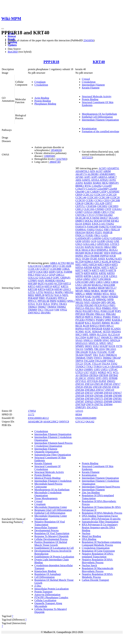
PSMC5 (116, 317)
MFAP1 (79, 291)
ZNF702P (80, 404)
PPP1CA (62, 298)
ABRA (53, 263)
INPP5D (104, 256)
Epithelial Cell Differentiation (97, 117)
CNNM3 (100, 209)
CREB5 (97, 212)
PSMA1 (98, 317)
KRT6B (88, 267)
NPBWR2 (101, 299)
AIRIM (107, 171)
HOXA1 (113, 250)
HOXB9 (80, 253)
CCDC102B (65, 266)
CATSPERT (113, 192)
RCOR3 (115, 323)
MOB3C (96, 291)
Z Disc (38, 586)
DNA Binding (89, 539)
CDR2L (66, 269)
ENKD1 (87, 224)
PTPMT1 (90, 320)
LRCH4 (87, 285)
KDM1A (89, 262)
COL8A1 (117, 209)
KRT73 (79, 270)
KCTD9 (58, 283)
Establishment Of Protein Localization (54, 557)
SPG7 (110, 343)
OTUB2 (80, 305)
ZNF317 (100, 390)
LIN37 (94, 279)
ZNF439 (89, 396)
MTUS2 (49, 295)
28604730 (55, 162)
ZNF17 (117, 384)
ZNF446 (98, 396)
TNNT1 (98, 358)
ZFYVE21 (81, 381)
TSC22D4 (89, 361)
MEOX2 (69, 292)
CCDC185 (93, 197)
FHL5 (31, 275)
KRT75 (96, 270)
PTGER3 (80, 320)
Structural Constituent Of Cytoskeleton (47, 468)
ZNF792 (99, 404)
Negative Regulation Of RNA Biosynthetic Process (97, 561)
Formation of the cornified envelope (101, 131)
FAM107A (81, 227)
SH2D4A (116, 332)
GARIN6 (96, 238)
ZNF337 (89, 393)
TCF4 (39, 304)
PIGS (98, 308)
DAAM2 (108, 215)
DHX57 (104, 218)
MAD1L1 (49, 292)
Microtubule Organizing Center (51, 507)
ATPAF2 (104, 180)
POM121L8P (107, 311)
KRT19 (48, 286)
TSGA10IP (101, 361)
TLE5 (102, 355)
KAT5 (119, 259)
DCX (89, 218)
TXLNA (106, 364)
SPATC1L (93, 343)
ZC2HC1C (81, 378)
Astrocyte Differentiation (47, 595)
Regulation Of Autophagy (48, 574)
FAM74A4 (116, 227)
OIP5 (103, 302)
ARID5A (103, 177)
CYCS (90, 215)
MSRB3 (98, 294)
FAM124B (93, 227)
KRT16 (40, 286)
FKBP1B (108, 232)
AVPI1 (112, 180)
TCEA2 (93, 352)
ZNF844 (108, 404)
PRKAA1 (100, 314)
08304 (79, 414)
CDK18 (79, 203)
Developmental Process (47, 530)
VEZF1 (93, 372)
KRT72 (113, 267)
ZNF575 (98, 399)
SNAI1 (79, 340)
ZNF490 (117, 396)
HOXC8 (89, 253)
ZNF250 (107, 387)
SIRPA (93, 334)
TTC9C (87, 364)
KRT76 (104, 270)
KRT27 (56, 286)
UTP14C (113, 369)
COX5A (88, 212)
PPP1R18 (51, 62)
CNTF (108, 209)
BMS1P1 (114, 183)
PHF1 (112, 305)
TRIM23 (32, 307)
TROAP (116, 358)
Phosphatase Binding (45, 104)
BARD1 (97, 183)
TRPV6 (79, 361)
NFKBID (113, 297)
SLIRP (90, 337)
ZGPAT (102, 381)
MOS (111, 291)
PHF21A (80, 308)
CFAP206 (91, 206)
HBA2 (108, 247)
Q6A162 (90, 422)
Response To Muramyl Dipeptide (52, 536)
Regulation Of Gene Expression (98, 551)
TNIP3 (90, 358)
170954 (32, 411)
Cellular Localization (45, 600)
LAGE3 (96, 276)
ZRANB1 (46, 313)
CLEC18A (89, 209)
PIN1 (115, 308)
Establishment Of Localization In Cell (54, 548)
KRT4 (108, 265)
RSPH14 (80, 329)
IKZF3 (41, 283)
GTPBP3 (33, 281)
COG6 (39, 272)
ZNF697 (117, 402)
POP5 (118, 311)
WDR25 (102, 372)
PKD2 (79, 311)
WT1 (110, 372)
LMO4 (115, 282)
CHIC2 (79, 209)
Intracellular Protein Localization (52, 589)
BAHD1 (88, 183)
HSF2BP (32, 283)
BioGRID (13, 52)
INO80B (95, 256)
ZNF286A (90, 390)
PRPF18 (80, 317)
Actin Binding (42, 98)
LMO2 (107, 282)
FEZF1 (99, 232)
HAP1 (41, 281)
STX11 (32, 304)
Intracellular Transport (46, 527)
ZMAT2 (111, 381)
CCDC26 (115, 197)
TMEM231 (111, 355)
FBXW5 (90, 232)
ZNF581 (117, 399)
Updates (12, 45)
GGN (94, 241)
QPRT (108, 320)
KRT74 (87, 270)
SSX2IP (104, 346)
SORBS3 (62, 301)
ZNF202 (88, 387)
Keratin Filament (91, 88)
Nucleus (86, 533)
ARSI (78, 180)
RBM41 (106, 323)
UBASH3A (116, 367)
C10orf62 (97, 186)
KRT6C (97, 267)
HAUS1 (99, 247)
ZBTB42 (113, 375)
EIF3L (60, 272)
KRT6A (79, 267)
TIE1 (96, 355)
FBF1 (107, 230)
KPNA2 (116, 262)
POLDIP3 (88, 311)
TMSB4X (80, 358)
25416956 (89, 40)
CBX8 (79, 195)
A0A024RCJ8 (35, 422)
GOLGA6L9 (46, 278)
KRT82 (103, 273)
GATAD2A (116, 238)
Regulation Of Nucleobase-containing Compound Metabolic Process (101, 544)
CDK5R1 (89, 203)
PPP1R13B (43, 301)
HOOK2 (61, 281)
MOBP (104, 291)
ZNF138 (98, 384)
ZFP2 (105, 378)
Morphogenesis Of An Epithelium (99, 114)
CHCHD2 (102, 206)
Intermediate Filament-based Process (53, 443)
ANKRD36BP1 (107, 174)
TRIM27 (42, 307)
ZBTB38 (104, 375)
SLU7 (97, 337)
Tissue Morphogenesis (46, 498)
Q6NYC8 (64, 422)
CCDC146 (81, 197)
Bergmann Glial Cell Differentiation (53, 510)
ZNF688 (108, 402)
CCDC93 (80, 200)
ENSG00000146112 (38, 418)
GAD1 (105, 235)
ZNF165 (108, 384)
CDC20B (115, 200)
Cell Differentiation (44, 577)
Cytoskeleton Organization (48, 446)
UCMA (79, 369)
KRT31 (65, 286)
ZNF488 (108, 396)
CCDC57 (44, 269)
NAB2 (88, 297)
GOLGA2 (33, 278)
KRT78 (112, 270)
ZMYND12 (34, 313)
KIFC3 (98, 262)
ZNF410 (108, 393)
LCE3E (105, 276)
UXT (86, 372)
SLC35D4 (81, 337)
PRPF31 (89, 317)
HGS (93, 250)
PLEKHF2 (52, 298)
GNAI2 (109, 241)
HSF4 (107, 253)
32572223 (87, 157)
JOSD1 (102, 259)
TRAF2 (63, 304)
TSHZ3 (111, 361)
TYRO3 (98, 367)
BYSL (88, 186)
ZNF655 (98, 402)
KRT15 (32, 286)
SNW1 (106, 340)
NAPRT (96, 297)
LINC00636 (105, 279)
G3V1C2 (80, 422)
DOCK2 (89, 221)
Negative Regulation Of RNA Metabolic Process (97, 576)
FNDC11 (80, 235)
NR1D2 (79, 302)
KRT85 (79, 276)
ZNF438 (80, 396)
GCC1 (45, 275)
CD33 (107, 200)
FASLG (99, 230)
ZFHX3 (91, 378)
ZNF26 (115, 387)
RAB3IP (80, 323)
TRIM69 (32, 310)
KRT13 (67, 283)
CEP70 (32, 272)
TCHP (111, 352)
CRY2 (104, 212)
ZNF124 (89, 384)
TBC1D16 (99, 349)
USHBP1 (88, 369)
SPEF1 (103, 343)
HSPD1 (79, 256)
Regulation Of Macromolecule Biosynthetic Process (98, 570)
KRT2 (85, 265)
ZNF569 (89, 399)
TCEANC (102, 352)
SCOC (88, 332)
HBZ (114, 247)
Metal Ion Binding (91, 536)
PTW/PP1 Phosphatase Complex (51, 597)
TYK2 (90, 367)
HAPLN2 (90, 247)
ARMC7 (112, 177)
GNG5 (79, 244)
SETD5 (107, 332)
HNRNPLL (102, 250)
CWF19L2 (81, 215)
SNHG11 (88, 340)
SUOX (112, 346)
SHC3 (79, 334)
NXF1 (87, 302)
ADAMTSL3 (82, 171)
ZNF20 (79, 387)
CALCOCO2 (35, 266)
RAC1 (88, 323)
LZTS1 (32, 292)
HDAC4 (86, 250)
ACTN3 (62, 263)
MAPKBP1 (81, 288)
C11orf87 (107, 186)
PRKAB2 (111, 314)
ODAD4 (96, 302)
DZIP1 (52, 272)
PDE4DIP (33, 298)
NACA (58, 295)
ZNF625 (89, 402)
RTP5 (88, 329)
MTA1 (106, 294)
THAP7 (88, 355)
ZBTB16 (84, 375)
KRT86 (87, 276)
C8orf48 (80, 192)
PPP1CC (32, 301)
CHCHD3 (113, 206)
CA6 (87, 192)
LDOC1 (67, 289)
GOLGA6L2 (90, 244)
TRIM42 (107, 358)
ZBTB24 (94, 375)
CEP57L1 (80, 206)
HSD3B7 (99, 253)
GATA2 (106, 238)
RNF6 (103, 326)
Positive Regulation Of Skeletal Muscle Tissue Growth (51, 544)
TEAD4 (80, 355)
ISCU (78, 259)
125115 (79, 411)
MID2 (31, 295)
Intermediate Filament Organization (100, 120)
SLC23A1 (102, 334)
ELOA (79, 224)
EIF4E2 (115, 221)
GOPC (56, 278)
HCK (78, 250)
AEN (92, 171)
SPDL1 (71, 301)
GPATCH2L (103, 244)
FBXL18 (115, 230)
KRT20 (93, 265)
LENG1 (113, 276)
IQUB (113, 256)
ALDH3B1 (93, 174)
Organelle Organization (46, 452)
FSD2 (38, 275)
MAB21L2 (97, 285)
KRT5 (115, 265)
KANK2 (110, 259)
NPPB (110, 299)
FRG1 (97, 235)
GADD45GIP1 (83, 238)
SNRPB (98, 340)
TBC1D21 (111, 349)
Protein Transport (43, 592)
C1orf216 (91, 189)
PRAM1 (90, 314)
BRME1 (80, 186)
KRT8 (87, 273)
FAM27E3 (104, 227)
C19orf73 (80, 189)
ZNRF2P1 (81, 407)
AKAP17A (81, 174)
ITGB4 (85, 259)
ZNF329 (80, 393)
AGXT (99, 171)
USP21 (104, 369)
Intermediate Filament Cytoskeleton (53, 481)
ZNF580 (108, 399)
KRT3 (101, 265)
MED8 (101, 288)
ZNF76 (90, 404)
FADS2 (110, 224)
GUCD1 (80, 247)
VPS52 (63, 310)
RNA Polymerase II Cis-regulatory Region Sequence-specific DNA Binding (100, 527)
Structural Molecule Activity (97, 96)
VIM (57, 310)
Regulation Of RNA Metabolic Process (102, 513)
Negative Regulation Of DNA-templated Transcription (98, 555)
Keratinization (89, 128)
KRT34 (42, 289)
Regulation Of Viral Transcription (52, 533)
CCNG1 (98, 200)
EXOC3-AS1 (99, 224)
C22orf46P (102, 189)
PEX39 (98, 305)
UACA (106, 367)
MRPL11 (80, 294)
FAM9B (68, 272)
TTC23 (79, 364)
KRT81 (94, 273)
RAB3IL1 (117, 320)
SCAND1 (116, 329)
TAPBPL (89, 349)
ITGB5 (94, 259)
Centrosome (41, 487)
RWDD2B (97, 329)
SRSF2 (88, 346)
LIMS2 (86, 279)
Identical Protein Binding (47, 478)
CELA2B (99, 203)
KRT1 (79, 265)
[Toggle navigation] (3, 29)
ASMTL (86, 180)
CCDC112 (88, 195)
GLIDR (101, 241)
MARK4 (93, 288)
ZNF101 (80, 384)
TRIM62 (61, 307)
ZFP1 (99, 378)
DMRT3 (80, 221)
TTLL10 (96, 364)
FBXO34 (80, 232)
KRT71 (105, 267)
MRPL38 (40, 295)
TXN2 (114, 364)
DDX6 (96, 218)
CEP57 (109, 203)
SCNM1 (80, 332)
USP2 (97, 369)
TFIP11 (55, 304)
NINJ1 (79, 299)
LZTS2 (40, 292)
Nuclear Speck (89, 565)
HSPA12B (116, 253)
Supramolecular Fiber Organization (53, 455)
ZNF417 (117, 393)
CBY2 (55, 266)
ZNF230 (97, 387)
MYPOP (80, 297)
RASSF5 (97, 323)
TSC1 (41, 310)
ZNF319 (110, 390)
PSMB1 (107, 317)
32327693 (61, 159)
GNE (117, 241)
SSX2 (96, 346)
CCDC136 (33, 269)
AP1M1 (80, 177)
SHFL (85, 334)
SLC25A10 (114, 334)
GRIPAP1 (65, 278)
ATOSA (95, 180)
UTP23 (79, 372)
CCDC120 (111, 195)
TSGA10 (49, 310)
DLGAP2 (114, 218)
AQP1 (87, 177)
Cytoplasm (40, 82)
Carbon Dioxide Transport (95, 580)
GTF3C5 (115, 244)
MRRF (89, 294)
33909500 (49, 156)
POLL (97, 311)
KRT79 (79, 273)
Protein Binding (43, 101)
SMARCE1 (107, 337)
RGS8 (86, 326)
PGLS (106, 305)
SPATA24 (115, 340)
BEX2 (105, 183)
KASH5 (50, 283)
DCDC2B (80, 218)
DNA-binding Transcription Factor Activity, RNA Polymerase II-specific (101, 517)
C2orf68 (113, 189)
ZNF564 (80, 399)
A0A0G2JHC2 (51, 422)
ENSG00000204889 (86, 418)
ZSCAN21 (92, 407)
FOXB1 (90, 235)
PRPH (53, 301)
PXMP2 (100, 320)
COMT (79, 212)
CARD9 (46, 266)
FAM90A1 (81, 230)
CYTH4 (99, 215)
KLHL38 (107, 262)
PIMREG (107, 308)
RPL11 (110, 326)
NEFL (65, 295)
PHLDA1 (90, 308)
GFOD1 (86, 241)
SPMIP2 (80, 346)
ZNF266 (80, 390)
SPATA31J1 (82, 343)
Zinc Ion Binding (91, 493)
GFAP (52, 275)
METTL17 (111, 288)
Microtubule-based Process (48, 484)
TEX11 (46, 304)
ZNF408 (98, 393)
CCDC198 (104, 197)
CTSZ (111, 212)
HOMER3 (50, 281)
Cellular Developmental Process (51, 539)
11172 (31, 414)
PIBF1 (42, 298)
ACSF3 (103, 168)
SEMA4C (97, 332)
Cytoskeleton (41, 85)
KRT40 (99, 62)
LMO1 (99, 282)
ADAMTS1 (113, 168)
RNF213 (94, 326)
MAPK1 (59, 292)
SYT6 (119, 346)
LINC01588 (82, 282)
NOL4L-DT (89, 299)
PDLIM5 (89, 305)
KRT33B (33, 289)
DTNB (107, 221)
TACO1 (79, 349)
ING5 (87, 256)
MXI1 (113, 294)
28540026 (56, 150)
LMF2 (92, 282)
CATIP (103, 192)
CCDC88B (55, 269)
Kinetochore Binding (45, 571)
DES (46, 272)
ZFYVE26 (93, 381)
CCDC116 (100, 195)
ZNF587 (80, 402)
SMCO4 (118, 337)
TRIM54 (52, 307)
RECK (79, 326)
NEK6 (104, 297)
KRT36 (50, 289)
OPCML (111, 302)
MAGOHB (109, 285)
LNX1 (79, 285)
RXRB (107, 329)
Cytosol (86, 79)
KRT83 (111, 273)
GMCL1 (60, 275)
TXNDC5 (80, 367)
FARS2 (91, 230)
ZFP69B (113, 378)
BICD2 (70, 263)
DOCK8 (98, 221)
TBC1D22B (82, 352)
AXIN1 (79, 183)
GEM (78, 241)
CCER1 (90, 200)
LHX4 (79, 279)
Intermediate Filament (93, 85)
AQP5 (94, 177)
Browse (12, 36)
